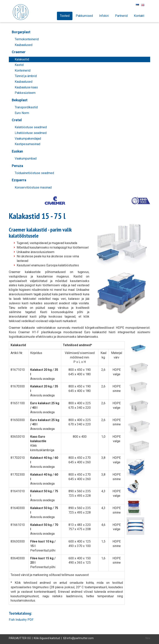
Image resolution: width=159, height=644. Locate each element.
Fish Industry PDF (21, 620)
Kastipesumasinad (27, 144)
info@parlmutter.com (80, 638)
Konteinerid (23, 71)
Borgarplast (21, 32)
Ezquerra (19, 180)
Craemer (19, 52)
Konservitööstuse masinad (33, 187)
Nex (148, 638)
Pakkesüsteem (25, 93)
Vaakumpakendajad (28, 139)
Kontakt (139, 16)
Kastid (19, 65)
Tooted (65, 16)
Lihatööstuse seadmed (31, 133)
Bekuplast (20, 100)
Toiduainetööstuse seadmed (34, 173)
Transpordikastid (26, 107)
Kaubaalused (24, 45)
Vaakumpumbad (26, 159)
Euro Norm (22, 113)
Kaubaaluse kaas (26, 87)
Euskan (17, 151)
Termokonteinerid (27, 39)
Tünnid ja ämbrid (26, 76)
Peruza (17, 166)
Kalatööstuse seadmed (31, 127)
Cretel (17, 120)
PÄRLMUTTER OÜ (20, 638)
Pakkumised (84, 16)
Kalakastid (22, 59)
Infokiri (104, 16)
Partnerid (121, 16)
